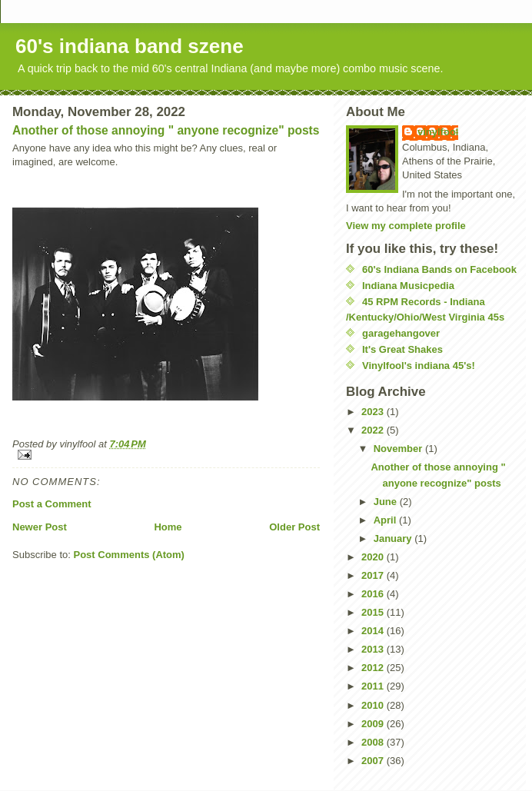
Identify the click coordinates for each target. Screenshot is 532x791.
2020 (374, 557)
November (399, 449)
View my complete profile (406, 226)
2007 (374, 761)
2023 (374, 412)
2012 (374, 668)
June (387, 502)
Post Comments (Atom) (129, 555)
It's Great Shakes (402, 349)
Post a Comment (52, 504)
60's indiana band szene (130, 46)
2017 (374, 575)
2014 (374, 631)
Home (168, 527)
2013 (374, 649)
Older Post (294, 527)
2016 (374, 594)
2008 (374, 742)
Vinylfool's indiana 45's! (419, 366)
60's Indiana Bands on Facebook (439, 269)
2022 (374, 430)
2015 (374, 612)
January (394, 538)
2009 (374, 724)
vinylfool (438, 132)
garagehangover (401, 333)
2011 (374, 686)
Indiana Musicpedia (408, 286)
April (386, 520)
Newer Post (40, 527)
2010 (374, 705)
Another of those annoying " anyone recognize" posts (166, 130)
